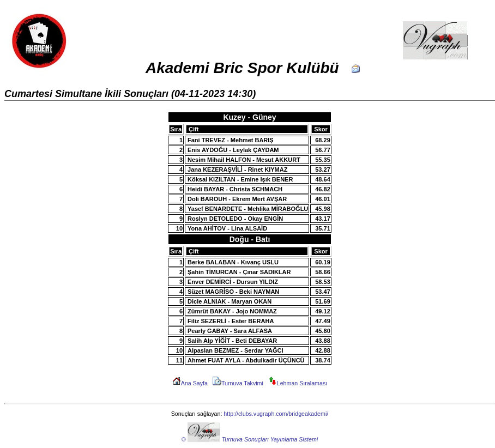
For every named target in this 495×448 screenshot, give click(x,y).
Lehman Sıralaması (298, 383)
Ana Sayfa (190, 383)
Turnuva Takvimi (238, 383)
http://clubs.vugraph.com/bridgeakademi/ (276, 414)
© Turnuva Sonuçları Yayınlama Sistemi (250, 439)
